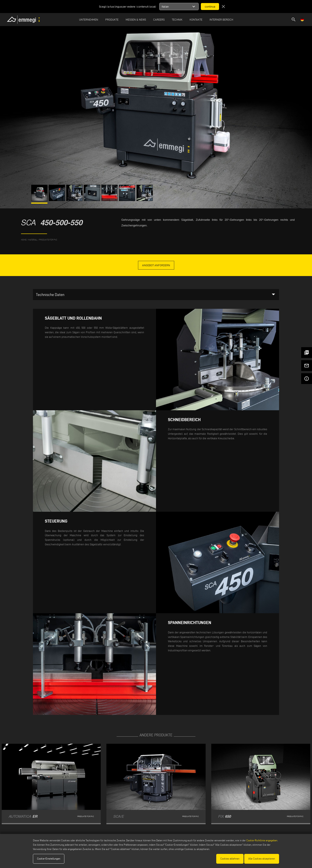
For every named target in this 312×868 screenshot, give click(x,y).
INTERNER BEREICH (221, 20)
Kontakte (196, 20)
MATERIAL (33, 240)
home (24, 240)
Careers (159, 20)
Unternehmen (89, 20)
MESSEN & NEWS (136, 20)
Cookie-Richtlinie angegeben (262, 840)
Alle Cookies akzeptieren (262, 859)
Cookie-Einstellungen (49, 859)
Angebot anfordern (156, 265)
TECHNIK (177, 20)
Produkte (112, 20)
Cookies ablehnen (230, 859)
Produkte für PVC (48, 240)
